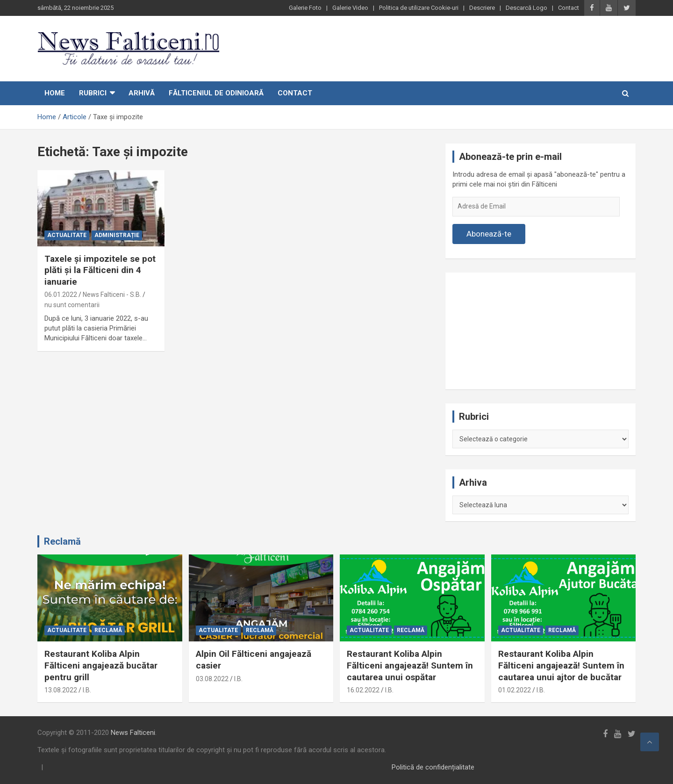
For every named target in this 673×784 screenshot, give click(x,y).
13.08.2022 (61, 690)
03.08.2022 (212, 679)
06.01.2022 (61, 295)
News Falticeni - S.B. (112, 295)
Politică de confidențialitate (433, 767)
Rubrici (93, 93)
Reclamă (62, 541)
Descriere (482, 8)
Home (55, 93)
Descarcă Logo (526, 8)
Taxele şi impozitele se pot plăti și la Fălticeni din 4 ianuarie (100, 270)
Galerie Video (350, 8)
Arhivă (142, 93)
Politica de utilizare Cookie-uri (419, 8)
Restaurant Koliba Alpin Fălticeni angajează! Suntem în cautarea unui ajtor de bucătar (561, 665)
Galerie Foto (305, 8)
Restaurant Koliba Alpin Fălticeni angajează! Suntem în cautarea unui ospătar (410, 665)
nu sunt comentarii (72, 305)
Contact (569, 8)
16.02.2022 (363, 690)
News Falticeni (133, 733)
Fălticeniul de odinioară (216, 93)
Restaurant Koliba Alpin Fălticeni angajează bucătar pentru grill (101, 665)
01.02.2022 (515, 690)
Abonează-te (489, 234)
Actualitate (67, 235)
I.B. (87, 690)
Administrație (117, 235)
